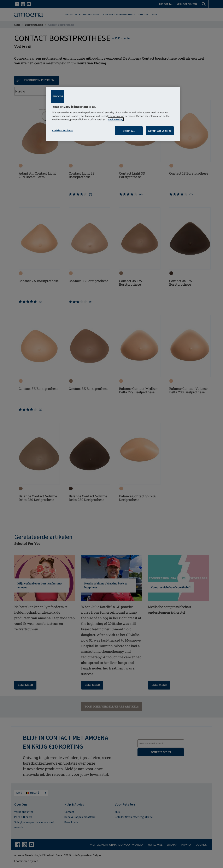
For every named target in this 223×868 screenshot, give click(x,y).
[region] (113, 114)
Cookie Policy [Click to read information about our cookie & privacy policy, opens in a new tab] (116, 119)
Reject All (129, 131)
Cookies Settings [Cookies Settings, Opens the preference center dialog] (62, 130)
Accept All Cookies (160, 131)
